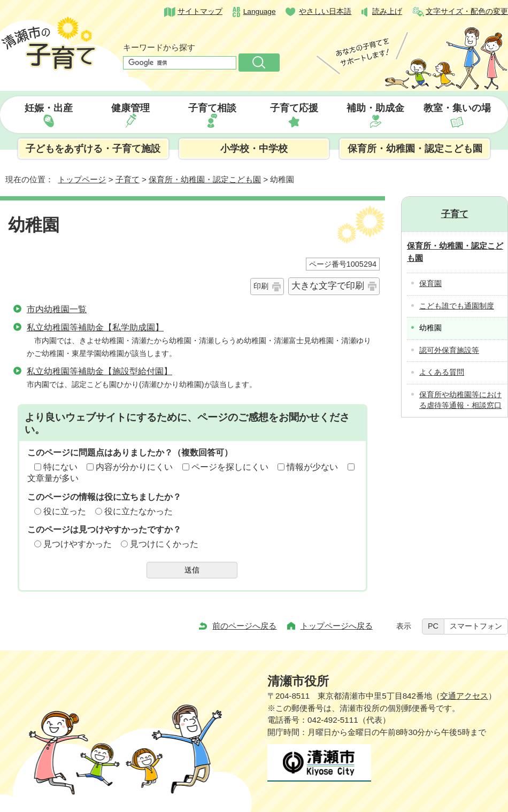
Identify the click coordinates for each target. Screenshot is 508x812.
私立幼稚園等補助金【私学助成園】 (95, 327)
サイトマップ (200, 11)
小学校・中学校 (254, 149)
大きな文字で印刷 (328, 286)
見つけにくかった (164, 544)
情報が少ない (312, 467)
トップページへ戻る (337, 626)
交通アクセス (464, 696)
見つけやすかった (78, 544)
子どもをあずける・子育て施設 (93, 149)
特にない (60, 467)
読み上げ (387, 11)
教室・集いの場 (457, 108)
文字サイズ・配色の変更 (467, 11)
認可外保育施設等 (449, 350)
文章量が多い (53, 478)
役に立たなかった (138, 511)
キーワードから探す (159, 47)
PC (433, 626)
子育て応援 (294, 108)
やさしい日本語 (325, 11)
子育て (128, 179)
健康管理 (130, 108)
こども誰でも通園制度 (457, 306)
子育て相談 (212, 108)
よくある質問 (442, 372)
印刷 (261, 286)
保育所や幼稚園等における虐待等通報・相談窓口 (460, 400)
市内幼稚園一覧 (57, 309)
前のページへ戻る (244, 626)
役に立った (65, 511)
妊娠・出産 (49, 108)
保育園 (430, 284)
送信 (192, 570)
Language (260, 11)
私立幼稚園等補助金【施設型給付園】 (99, 371)
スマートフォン (476, 626)
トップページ (82, 179)
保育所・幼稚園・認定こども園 (415, 149)
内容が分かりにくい (134, 467)
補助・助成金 (375, 108)
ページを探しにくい (230, 467)
